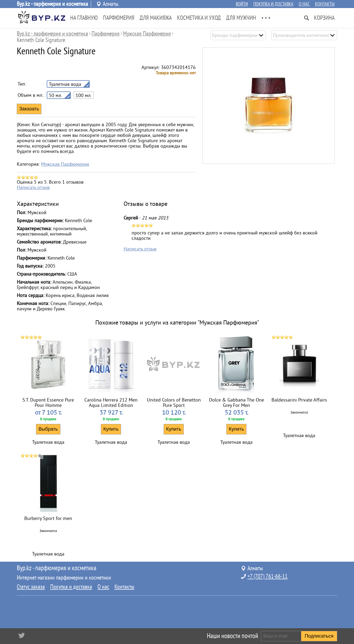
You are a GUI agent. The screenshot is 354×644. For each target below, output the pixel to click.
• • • (266, 18)
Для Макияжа (156, 18)
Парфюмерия (119, 18)
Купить (111, 429)
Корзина (324, 18)
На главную (84, 18)
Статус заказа (31, 587)
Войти (242, 4)
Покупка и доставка (273, 4)
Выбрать (48, 429)
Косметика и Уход (199, 18)
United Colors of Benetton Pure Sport (174, 403)
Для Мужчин (241, 18)
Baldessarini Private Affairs (299, 400)
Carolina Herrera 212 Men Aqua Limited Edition (111, 403)
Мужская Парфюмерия (65, 164)
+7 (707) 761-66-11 (268, 576)
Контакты (325, 4)
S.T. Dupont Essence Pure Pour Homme (48, 403)
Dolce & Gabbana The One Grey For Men (237, 403)
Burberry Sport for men (48, 518)
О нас (304, 4)
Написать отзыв (33, 187)
